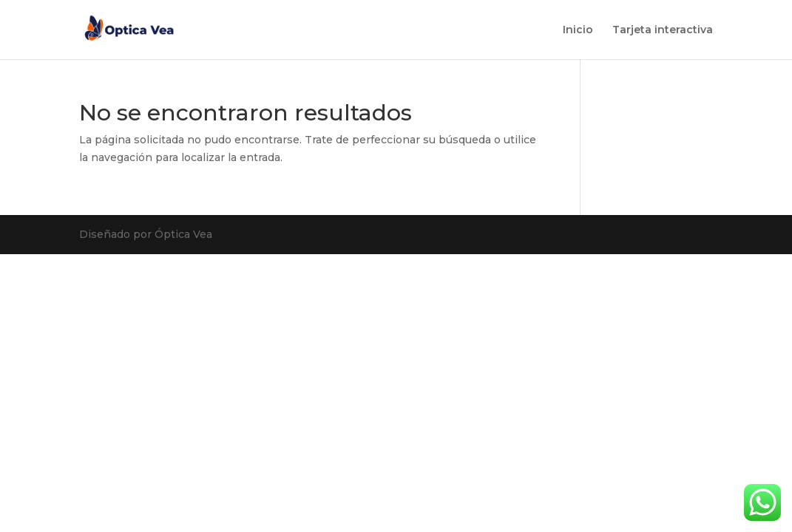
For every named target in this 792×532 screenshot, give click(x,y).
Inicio (578, 30)
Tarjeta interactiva (663, 30)
